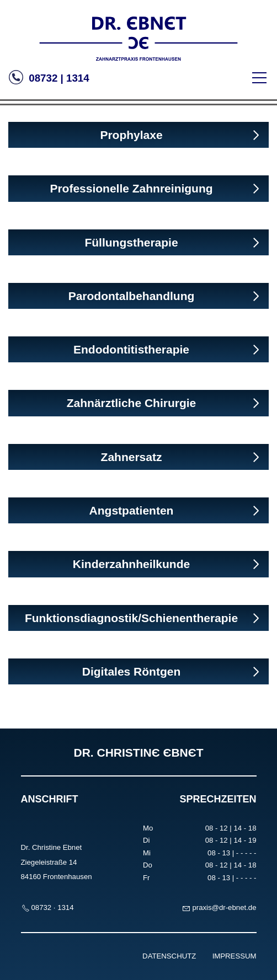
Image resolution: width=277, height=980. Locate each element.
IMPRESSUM (235, 956)
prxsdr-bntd (224, 907)
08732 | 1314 (58, 78)
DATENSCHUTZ (169, 956)
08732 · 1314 (53, 907)
